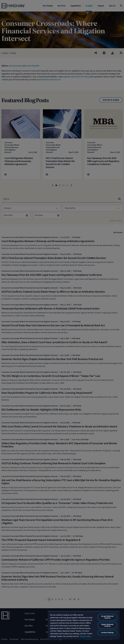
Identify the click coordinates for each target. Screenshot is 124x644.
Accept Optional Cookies (107, 617)
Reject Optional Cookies (107, 625)
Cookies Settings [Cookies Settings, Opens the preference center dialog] (107, 633)
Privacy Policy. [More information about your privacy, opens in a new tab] (85, 636)
